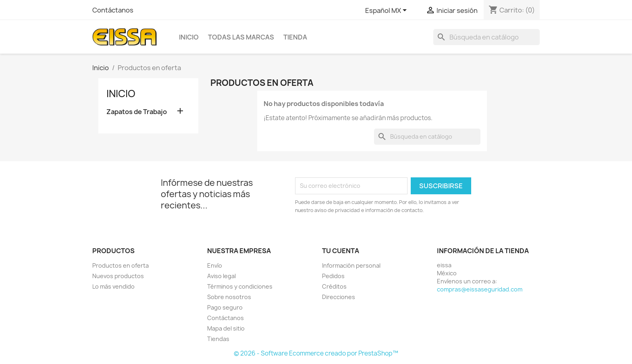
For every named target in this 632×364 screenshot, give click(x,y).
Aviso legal (221, 276)
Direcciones (339, 297)
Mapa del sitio (226, 328)
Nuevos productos (118, 276)
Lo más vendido (113, 286)
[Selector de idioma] (387, 11)
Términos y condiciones (240, 286)
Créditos (334, 286)
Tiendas (218, 339)
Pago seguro (225, 307)
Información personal (351, 265)
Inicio (189, 37)
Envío (215, 265)
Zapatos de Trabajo (137, 112)
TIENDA (295, 37)
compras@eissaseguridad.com (480, 289)
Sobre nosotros (229, 297)
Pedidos (333, 276)
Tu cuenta (341, 251)
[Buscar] (486, 37)
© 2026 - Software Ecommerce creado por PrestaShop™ (316, 353)
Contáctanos (113, 10)
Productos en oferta (121, 265)
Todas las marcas (241, 37)
